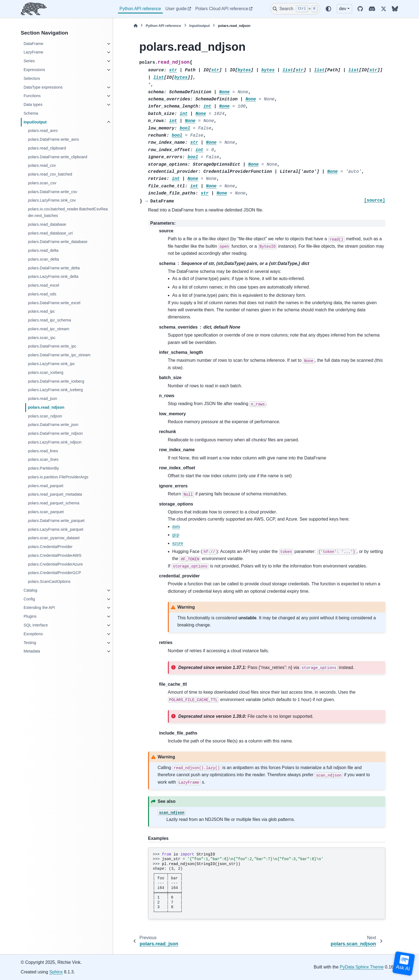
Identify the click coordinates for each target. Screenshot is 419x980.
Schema (31, 113)
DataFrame (33, 44)
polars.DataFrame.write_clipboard (58, 157)
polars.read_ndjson (46, 407)
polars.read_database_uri (50, 233)
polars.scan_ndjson (45, 416)
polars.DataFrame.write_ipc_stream (59, 355)
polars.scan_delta (43, 259)
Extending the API (39, 608)
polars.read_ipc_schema (50, 320)
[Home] (136, 26)
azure (178, 543)
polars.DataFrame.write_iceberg (56, 381)
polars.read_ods (42, 294)
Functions (32, 96)
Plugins (30, 616)
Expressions (34, 70)
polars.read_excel (44, 285)
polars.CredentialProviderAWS (55, 555)
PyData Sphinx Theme (362, 967)
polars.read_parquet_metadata (55, 494)
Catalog (30, 590)
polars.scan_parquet (46, 512)
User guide (176, 9)
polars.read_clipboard (47, 148)
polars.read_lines (43, 451)
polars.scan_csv (42, 183)
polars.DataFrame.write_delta (54, 268)
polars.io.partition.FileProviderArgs (58, 477)
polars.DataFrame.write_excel (54, 303)
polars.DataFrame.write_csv (53, 192)
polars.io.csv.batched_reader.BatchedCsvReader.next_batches (68, 212)
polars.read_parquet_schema (54, 503)
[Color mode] (328, 9)
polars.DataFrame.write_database (58, 242)
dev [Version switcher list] (343, 9)
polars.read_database (47, 224)
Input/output (35, 122)
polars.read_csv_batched (50, 174)
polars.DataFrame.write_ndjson (55, 433)
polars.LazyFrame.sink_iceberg (55, 390)
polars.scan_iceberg (46, 372)
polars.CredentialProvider (50, 547)
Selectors (32, 78)
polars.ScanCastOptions (49, 581)
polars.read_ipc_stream (49, 329)
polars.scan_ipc (42, 338)
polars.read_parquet (46, 486)
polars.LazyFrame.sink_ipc (51, 364)
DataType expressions (43, 87)
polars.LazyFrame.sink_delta (53, 276)
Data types (33, 105)
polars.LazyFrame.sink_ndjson (55, 442)
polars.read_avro (43, 131)
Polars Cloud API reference (222, 9)
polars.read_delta (43, 250)
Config (29, 599)
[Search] (295, 9)
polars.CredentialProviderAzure (55, 564)
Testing (30, 643)
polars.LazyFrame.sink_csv (52, 200)
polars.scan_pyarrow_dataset (54, 538)
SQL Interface (36, 625)
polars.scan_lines (43, 459)
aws (176, 526)
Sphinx (56, 972)
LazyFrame (33, 52)
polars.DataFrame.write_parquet (56, 521)
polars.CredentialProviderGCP (55, 573)
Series (29, 61)
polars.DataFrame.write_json (53, 425)
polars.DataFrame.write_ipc (52, 346)
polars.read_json (43, 399)
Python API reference (140, 9)
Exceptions (33, 634)
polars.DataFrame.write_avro (54, 139)
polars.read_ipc (41, 311)
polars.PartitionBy (43, 468)
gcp (176, 535)
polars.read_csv (42, 165)
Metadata (32, 651)
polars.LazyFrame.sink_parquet (56, 529)
